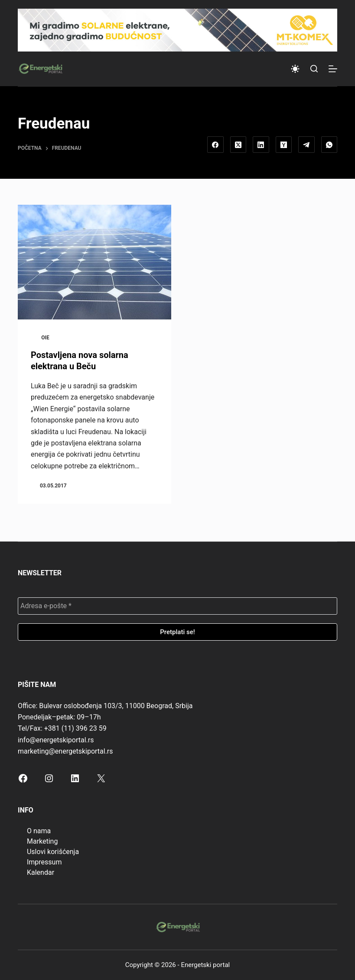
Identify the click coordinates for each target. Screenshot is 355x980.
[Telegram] (306, 145)
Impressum (44, 862)
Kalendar (41, 872)
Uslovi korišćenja (53, 852)
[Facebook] (215, 145)
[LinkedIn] (261, 145)
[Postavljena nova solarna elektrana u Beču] (94, 262)
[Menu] (333, 69)
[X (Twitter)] (238, 145)
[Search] (314, 69)
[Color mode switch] (295, 69)
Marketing (42, 841)
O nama (39, 831)
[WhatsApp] (329, 145)
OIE (45, 338)
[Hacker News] (284, 145)
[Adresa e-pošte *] (177, 606)
